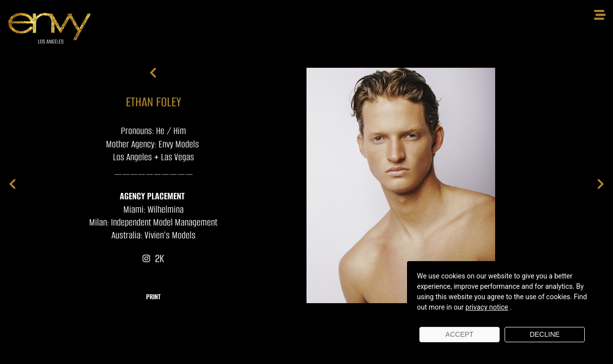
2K (153, 258)
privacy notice (487, 307)
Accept (460, 334)
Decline (545, 334)
